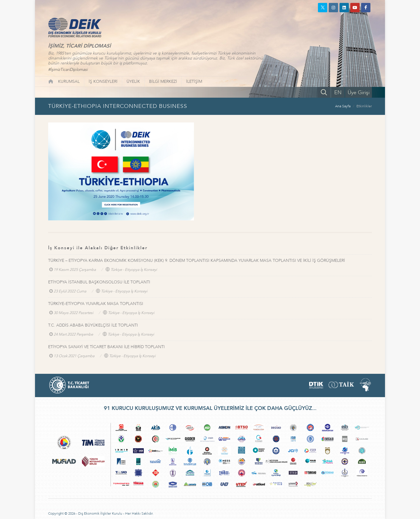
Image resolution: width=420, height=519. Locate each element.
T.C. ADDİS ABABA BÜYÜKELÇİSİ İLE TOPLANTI (93, 325)
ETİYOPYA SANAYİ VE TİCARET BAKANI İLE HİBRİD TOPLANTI (106, 347)
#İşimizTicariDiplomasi (68, 70)
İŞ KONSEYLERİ (103, 81)
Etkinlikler (364, 106)
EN (338, 93)
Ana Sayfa (343, 106)
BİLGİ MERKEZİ (163, 81)
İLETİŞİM (194, 81)
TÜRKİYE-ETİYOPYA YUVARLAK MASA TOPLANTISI (96, 304)
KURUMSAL (69, 81)
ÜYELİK (133, 81)
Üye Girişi (359, 93)
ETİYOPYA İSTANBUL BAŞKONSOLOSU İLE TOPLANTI (99, 282)
